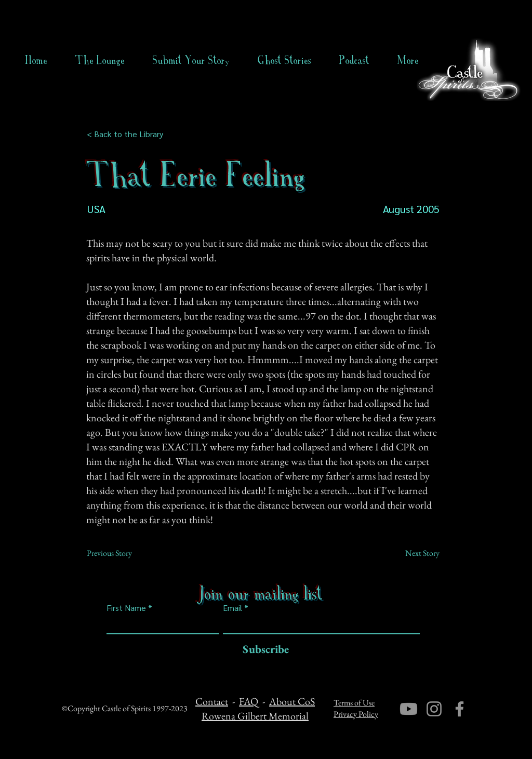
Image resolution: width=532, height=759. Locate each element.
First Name (126, 608)
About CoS (292, 701)
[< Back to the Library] (128, 134)
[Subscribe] (263, 650)
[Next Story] (414, 553)
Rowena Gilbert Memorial (255, 716)
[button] (284, 60)
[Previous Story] (121, 553)
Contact (212, 701)
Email (232, 608)
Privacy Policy (356, 714)
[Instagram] (434, 709)
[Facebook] (460, 709)
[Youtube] (409, 709)
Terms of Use (354, 703)
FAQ (249, 701)
